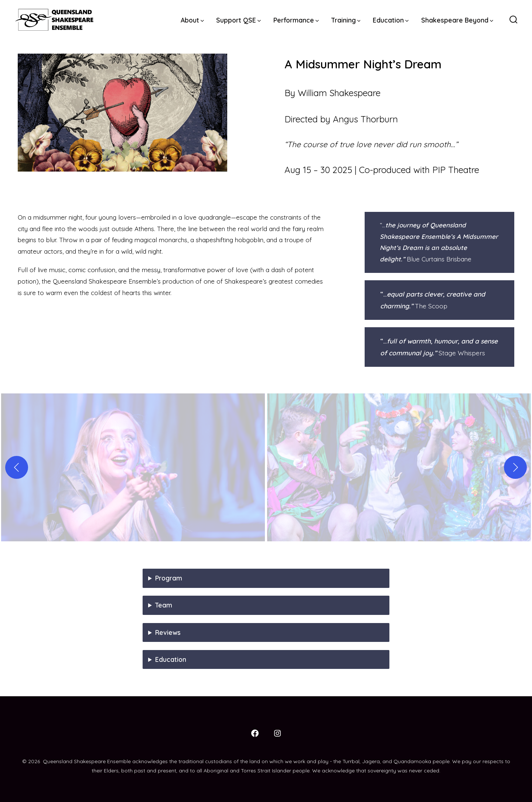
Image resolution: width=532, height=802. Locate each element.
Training (346, 20)
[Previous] (17, 467)
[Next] (515, 467)
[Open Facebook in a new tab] (255, 733)
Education (391, 20)
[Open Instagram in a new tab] (277, 733)
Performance (296, 20)
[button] (133, 467)
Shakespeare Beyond (457, 20)
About (192, 20)
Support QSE (238, 20)
